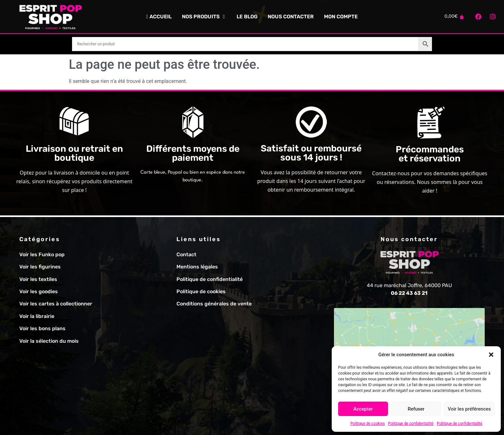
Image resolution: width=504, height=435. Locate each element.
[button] (491, 355)
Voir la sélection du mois (49, 341)
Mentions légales (197, 267)
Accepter (363, 409)
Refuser (416, 409)
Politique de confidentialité (411, 423)
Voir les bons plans (42, 328)
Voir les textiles (38, 279)
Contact (186, 254)
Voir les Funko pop (42, 254)
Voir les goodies (39, 291)
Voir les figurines (40, 267)
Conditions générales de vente (214, 304)
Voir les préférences (469, 409)
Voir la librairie (37, 316)
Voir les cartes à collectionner (56, 304)
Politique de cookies (368, 423)
